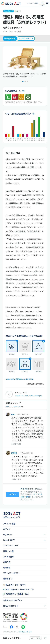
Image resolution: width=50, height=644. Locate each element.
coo (26, 396)
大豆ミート (19, 396)
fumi (31, 396)
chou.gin (38, 396)
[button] (23, 82)
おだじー (17, 407)
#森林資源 (10, 379)
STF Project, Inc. (25, 632)
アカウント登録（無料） (32, 496)
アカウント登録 (33, 3)
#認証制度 (18, 379)
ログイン (24, 489)
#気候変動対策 (28, 379)
